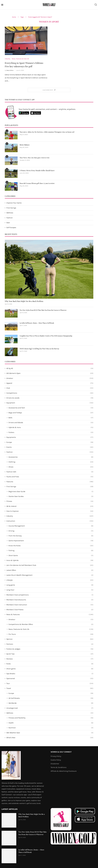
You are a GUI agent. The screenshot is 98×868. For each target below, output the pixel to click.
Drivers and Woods (51, 423)
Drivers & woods (50, 398)
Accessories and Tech (51, 408)
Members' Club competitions (50, 595)
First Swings (11, 208)
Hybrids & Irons (51, 427)
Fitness (50, 501)
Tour (50, 683)
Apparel (50, 383)
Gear (8, 223)
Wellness (10, 213)
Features (50, 482)
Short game (50, 669)
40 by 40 (50, 368)
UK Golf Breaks (51, 698)
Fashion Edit (50, 472)
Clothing (51, 462)
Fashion (10, 218)
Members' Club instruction (50, 605)
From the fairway (51, 536)
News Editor (10, 70)
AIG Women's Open (50, 373)
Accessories (51, 457)
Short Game (51, 555)
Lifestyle (50, 580)
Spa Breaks (50, 674)
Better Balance (25, 145)
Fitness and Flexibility (51, 718)
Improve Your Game (14, 203)
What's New (50, 738)
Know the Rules (51, 546)
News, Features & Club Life (51, 629)
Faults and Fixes (50, 477)
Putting (51, 551)
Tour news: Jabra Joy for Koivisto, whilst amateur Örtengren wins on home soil (47, 132)
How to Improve (50, 511)
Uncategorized (50, 708)
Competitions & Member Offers (51, 624)
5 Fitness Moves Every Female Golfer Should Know (37, 171)
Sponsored (50, 678)
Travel (50, 688)
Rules (50, 664)
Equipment (50, 403)
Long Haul (50, 590)
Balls (51, 418)
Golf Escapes (11, 227)
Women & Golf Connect (61, 752)
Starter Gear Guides (51, 496)
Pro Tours (51, 634)
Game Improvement (51, 541)
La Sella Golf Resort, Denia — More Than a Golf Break (37, 323)
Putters (51, 432)
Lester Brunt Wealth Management (50, 575)
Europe (50, 442)
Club (50, 388)
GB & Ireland (50, 506)
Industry (50, 516)
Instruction (50, 521)
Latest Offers (50, 570)
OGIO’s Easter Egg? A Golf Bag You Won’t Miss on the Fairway (39, 349)
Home (14, 17)
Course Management (51, 526)
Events (50, 447)
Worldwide (51, 703)
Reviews (50, 659)
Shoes (51, 467)
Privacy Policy (56, 756)
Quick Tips (50, 654)
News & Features (50, 614)
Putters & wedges (50, 649)
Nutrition (51, 728)
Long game (50, 585)
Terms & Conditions (59, 767)
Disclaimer (55, 764)
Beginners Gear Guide (51, 492)
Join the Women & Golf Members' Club (50, 565)
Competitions (50, 393)
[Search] (96, 5)
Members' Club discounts (50, 600)
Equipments (50, 437)
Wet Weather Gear (50, 733)
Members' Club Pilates (50, 610)
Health (51, 723)
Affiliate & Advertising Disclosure (64, 771)
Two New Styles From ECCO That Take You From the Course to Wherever (43, 310)
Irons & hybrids (50, 560)
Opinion (50, 639)
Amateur (50, 378)
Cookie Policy (56, 760)
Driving (51, 531)
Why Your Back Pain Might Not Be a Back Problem (24, 301)
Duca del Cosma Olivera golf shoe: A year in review (37, 183)
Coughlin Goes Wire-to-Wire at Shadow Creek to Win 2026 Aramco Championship (46, 336)
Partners (50, 644)
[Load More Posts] (49, 90)
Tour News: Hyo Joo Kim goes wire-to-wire (35, 158)
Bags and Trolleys (51, 413)
